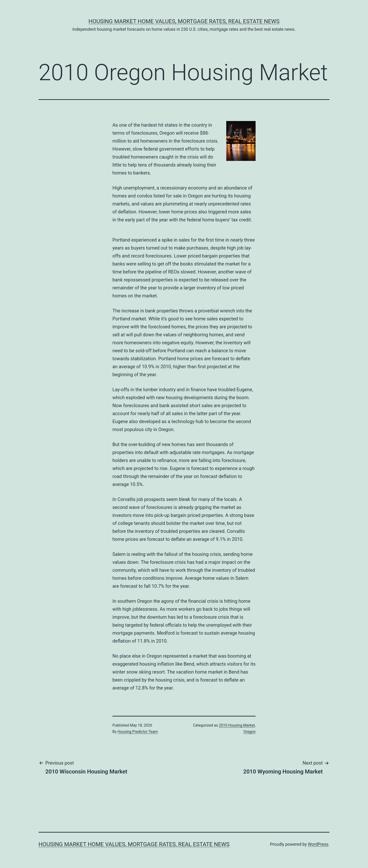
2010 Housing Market (237, 725)
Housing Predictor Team (138, 732)
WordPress (318, 844)
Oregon (249, 732)
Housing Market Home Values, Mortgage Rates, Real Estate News (184, 21)
